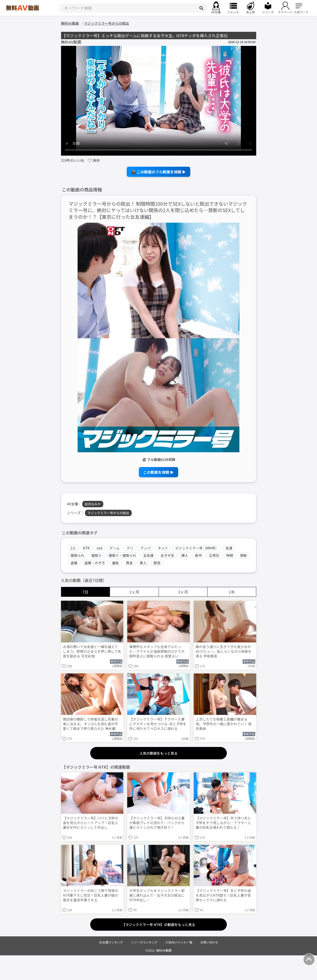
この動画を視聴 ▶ (158, 472)
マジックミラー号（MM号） (197, 548)
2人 (73, 548)
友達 (229, 548)
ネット (163, 548)
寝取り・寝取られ (123, 555)
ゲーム (114, 548)
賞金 (129, 563)
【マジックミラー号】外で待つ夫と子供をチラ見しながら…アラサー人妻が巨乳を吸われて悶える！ (223, 823)
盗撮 (74, 563)
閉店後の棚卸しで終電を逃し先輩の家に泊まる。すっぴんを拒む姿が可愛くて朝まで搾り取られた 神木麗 (91, 724)
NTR (86, 548)
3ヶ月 (183, 592)
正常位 (214, 555)
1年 (232, 592)
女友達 (148, 555)
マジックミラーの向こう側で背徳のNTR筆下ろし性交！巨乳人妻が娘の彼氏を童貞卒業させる (91, 895)
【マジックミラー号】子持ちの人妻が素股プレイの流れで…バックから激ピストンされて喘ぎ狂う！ (157, 823)
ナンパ (146, 548)
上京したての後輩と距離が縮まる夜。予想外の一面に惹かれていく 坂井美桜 (224, 724)
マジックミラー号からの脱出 (108, 513)
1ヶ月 (134, 592)
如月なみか (93, 504)
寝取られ (78, 555)
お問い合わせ (209, 942)
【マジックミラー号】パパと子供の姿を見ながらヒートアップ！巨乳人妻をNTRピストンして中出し (91, 823)
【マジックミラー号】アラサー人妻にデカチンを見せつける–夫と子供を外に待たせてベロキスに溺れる (158, 724)
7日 (85, 592)
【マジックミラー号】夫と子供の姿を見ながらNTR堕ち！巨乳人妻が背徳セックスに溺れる (223, 895)
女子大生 (168, 555)
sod (100, 548)
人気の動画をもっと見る (159, 753)
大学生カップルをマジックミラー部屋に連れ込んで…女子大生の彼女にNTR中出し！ (157, 895)
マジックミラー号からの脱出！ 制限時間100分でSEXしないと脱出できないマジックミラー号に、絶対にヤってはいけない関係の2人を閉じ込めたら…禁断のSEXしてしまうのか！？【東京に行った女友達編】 (158, 210)
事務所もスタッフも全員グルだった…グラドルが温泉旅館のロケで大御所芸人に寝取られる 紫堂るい (157, 651)
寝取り (97, 555)
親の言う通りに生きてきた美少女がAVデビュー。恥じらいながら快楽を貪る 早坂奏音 (224, 651)
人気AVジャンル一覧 (179, 942)
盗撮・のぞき (95, 563)
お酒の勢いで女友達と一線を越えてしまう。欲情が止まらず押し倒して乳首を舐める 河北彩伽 (92, 651)
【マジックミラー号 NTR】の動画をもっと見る (158, 925)
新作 (199, 555)
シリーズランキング (144, 942)
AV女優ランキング (111, 942)
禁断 (244, 555)
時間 (230, 555)
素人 (143, 563)
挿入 (185, 555)
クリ (130, 548)
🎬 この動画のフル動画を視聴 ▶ (158, 172)
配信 (157, 563)
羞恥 (116, 563)
